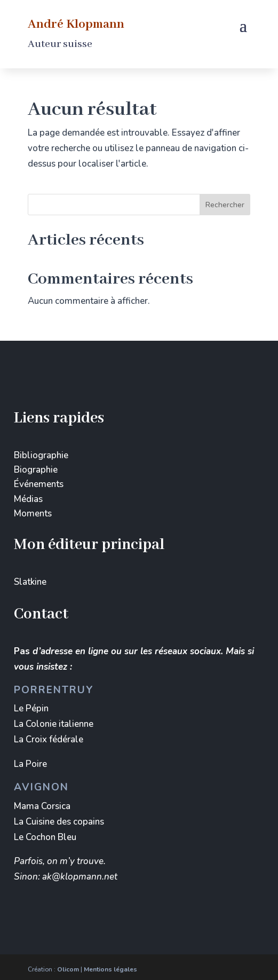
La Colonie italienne (54, 724)
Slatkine (30, 582)
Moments (33, 513)
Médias (28, 499)
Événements (39, 484)
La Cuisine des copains (59, 822)
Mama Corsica (42, 806)
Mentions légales (110, 969)
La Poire (30, 764)
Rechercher (225, 205)
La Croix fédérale (49, 739)
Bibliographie (41, 455)
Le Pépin (31, 708)
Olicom (68, 969)
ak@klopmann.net (80, 877)
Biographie (36, 470)
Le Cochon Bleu (45, 837)
